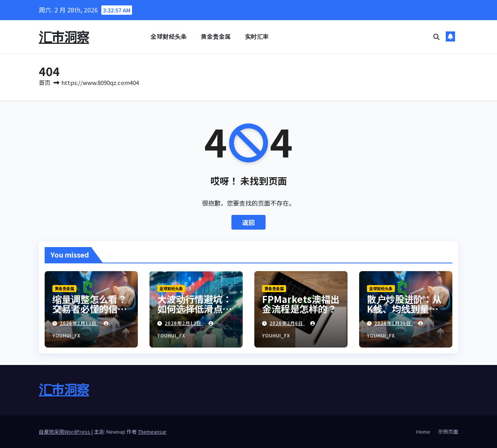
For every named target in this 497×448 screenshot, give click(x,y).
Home (423, 432)
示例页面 (448, 432)
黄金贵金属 (216, 36)
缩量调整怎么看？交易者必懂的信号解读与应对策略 (90, 309)
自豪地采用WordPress (65, 432)
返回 (248, 222)
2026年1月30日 (394, 323)
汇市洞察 (64, 36)
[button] (436, 36)
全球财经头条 (169, 36)
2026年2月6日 (287, 323)
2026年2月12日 (79, 323)
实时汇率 (257, 36)
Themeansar (152, 432)
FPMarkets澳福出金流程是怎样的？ (301, 304)
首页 (45, 82)
